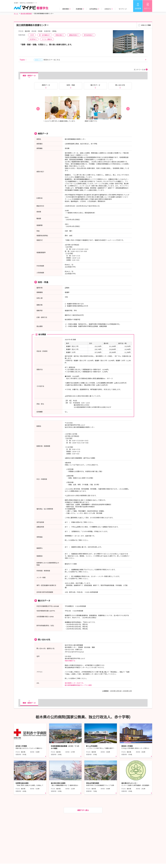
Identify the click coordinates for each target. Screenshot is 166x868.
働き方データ (95, 85)
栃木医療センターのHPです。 (75, 683)
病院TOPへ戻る (83, 810)
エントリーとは (139, 69)
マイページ (123, 9)
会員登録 (138, 8)
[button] (38, 109)
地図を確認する (70, 661)
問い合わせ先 (120, 85)
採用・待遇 (71, 85)
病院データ (46, 85)
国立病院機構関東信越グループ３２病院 (78, 685)
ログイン (147, 8)
